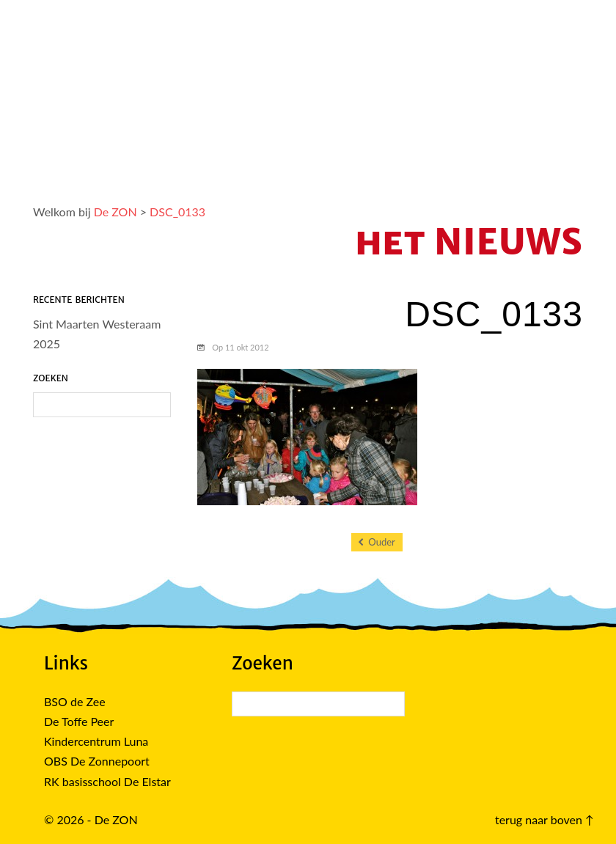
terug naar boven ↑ (544, 819)
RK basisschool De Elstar (107, 781)
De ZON (115, 212)
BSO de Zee (75, 701)
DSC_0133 (177, 212)
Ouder (377, 542)
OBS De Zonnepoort (97, 761)
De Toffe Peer (79, 721)
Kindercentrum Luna (96, 741)
